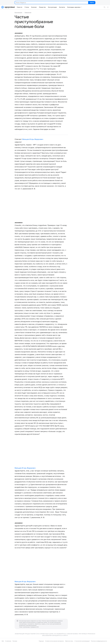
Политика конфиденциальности (99, 641)
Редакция (41, 641)
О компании (8, 641)
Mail (3, 641)
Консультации (18, 12)
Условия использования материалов (54, 641)
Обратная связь (69, 641)
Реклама (15, 641)
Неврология (28, 12)
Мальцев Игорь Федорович (33, 139)
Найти (92, 3)
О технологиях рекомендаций (82, 641)
